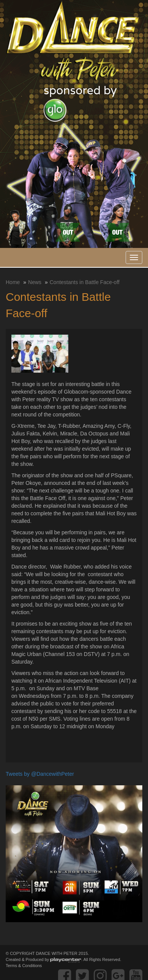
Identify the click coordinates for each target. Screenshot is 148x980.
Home (13, 282)
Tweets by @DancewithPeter (40, 774)
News (35, 282)
